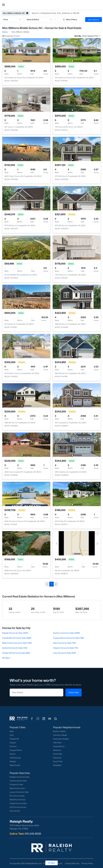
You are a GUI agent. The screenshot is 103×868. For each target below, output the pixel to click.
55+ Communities (17, 796)
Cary (12, 735)
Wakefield (57, 765)
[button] (3, 5)
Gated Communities (18, 803)
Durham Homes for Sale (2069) (67, 633)
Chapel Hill (14, 739)
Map (52, 863)
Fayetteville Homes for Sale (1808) (17, 638)
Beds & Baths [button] (39, 20)
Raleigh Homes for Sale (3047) (15, 633)
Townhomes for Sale (18, 781)
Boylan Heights (59, 731)
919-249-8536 (33, 834)
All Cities (7, 658)
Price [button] (12, 20)
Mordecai (57, 750)
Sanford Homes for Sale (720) (15, 648)
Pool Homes (15, 811)
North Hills (58, 754)
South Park (58, 761)
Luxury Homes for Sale (19, 792)
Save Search (94, 20)
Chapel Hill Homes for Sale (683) (16, 653)
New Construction (17, 788)
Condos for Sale (16, 784)
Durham (13, 746)
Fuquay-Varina (16, 750)
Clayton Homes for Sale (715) (66, 648)
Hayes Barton (59, 746)
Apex (12, 731)
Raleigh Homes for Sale (19, 777)
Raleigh (13, 761)
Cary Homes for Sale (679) (65, 653)
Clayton (13, 743)
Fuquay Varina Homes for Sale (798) (69, 638)
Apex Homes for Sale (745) (65, 643)
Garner (13, 754)
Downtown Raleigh (61, 739)
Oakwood (57, 758)
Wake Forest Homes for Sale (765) (17, 643)
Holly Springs (15, 758)
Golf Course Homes (18, 807)
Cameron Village (60, 735)
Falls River (57, 743)
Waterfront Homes (18, 800)
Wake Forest (15, 765)
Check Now (73, 692)
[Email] (36, 693)
